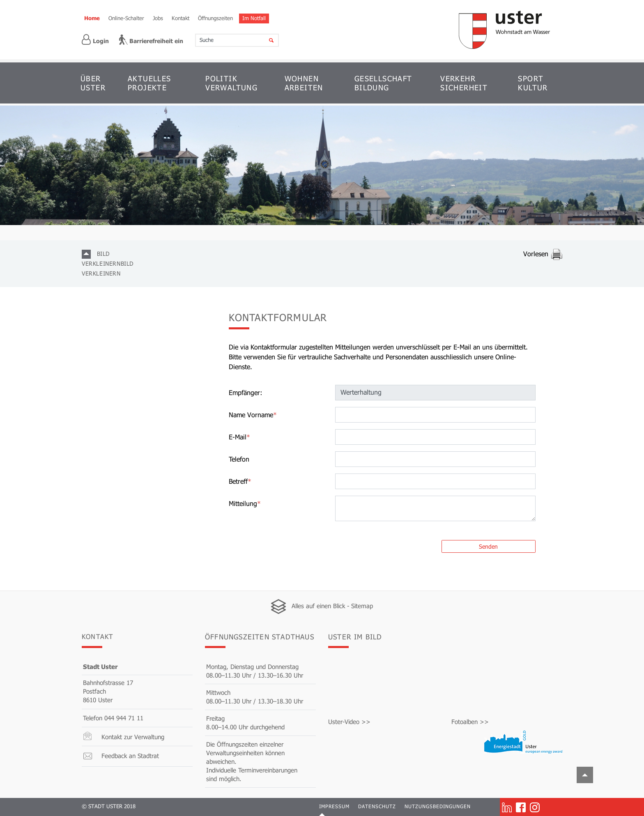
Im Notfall (254, 18)
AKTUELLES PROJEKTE (149, 83)
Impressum (334, 807)
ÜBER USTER (93, 83)
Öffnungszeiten (215, 18)
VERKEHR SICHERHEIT (464, 83)
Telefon (239, 459)
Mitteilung (245, 504)
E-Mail (239, 437)
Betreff (240, 482)
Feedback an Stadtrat (130, 756)
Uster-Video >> (349, 722)
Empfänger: (246, 393)
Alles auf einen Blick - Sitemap (332, 606)
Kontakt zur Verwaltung (133, 737)
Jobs (158, 18)
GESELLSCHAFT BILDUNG (383, 83)
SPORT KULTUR (533, 83)
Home (92, 18)
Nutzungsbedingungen (438, 807)
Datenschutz (377, 807)
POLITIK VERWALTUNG (231, 83)
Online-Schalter (126, 18)
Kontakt (181, 18)
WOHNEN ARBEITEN (304, 83)
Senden (488, 547)
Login (95, 40)
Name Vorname (253, 415)
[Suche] (266, 40)
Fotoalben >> (470, 722)
